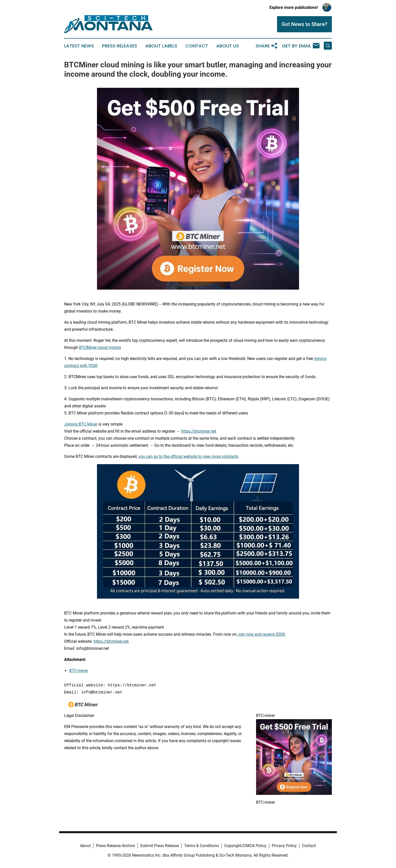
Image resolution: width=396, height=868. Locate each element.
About (85, 846)
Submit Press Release (159, 846)
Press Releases (120, 46)
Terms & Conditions (202, 846)
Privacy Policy (284, 846)
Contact (197, 46)
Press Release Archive (115, 846)
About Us (228, 46)
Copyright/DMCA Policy (245, 846)
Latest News (79, 46)
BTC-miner (79, 671)
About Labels (161, 46)
